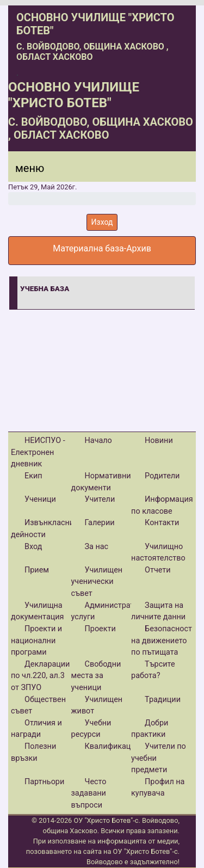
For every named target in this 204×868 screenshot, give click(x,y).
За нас (97, 547)
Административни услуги (112, 611)
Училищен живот (97, 706)
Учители (100, 499)
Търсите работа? (153, 670)
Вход (33, 547)
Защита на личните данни (158, 611)
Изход (102, 222)
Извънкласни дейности (42, 529)
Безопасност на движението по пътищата (162, 641)
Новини (159, 441)
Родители (162, 476)
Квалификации (112, 746)
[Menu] (23, 171)
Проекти (100, 629)
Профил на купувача (158, 788)
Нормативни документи (101, 482)
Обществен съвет (38, 706)
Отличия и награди (36, 729)
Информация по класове (162, 505)
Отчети (157, 570)
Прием (37, 570)
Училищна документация (37, 611)
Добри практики (150, 729)
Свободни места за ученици (96, 676)
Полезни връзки (33, 752)
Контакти (162, 523)
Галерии (100, 523)
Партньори (44, 782)
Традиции (163, 700)
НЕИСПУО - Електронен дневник (38, 452)
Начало (98, 441)
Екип (33, 476)
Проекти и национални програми (36, 641)
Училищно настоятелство (158, 553)
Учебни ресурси (91, 729)
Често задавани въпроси (89, 793)
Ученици (40, 499)
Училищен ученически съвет (97, 582)
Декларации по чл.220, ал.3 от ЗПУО (40, 676)
